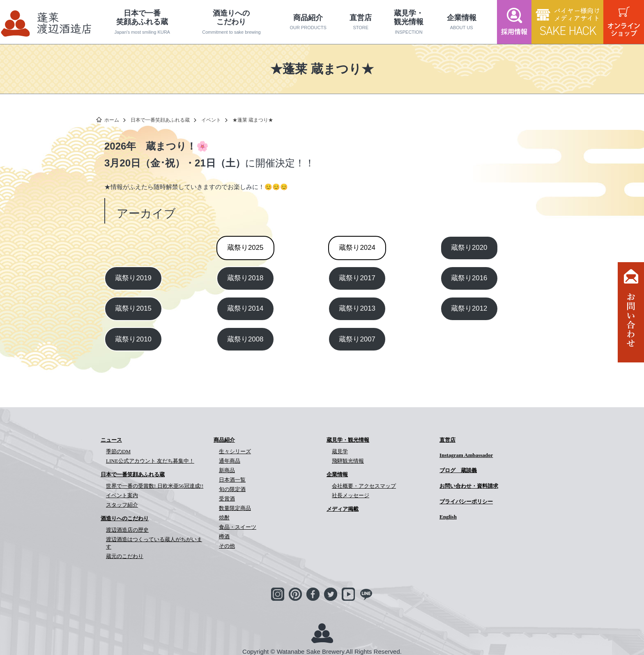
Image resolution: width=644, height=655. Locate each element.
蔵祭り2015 (133, 308)
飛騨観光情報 (348, 461)
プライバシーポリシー (466, 502)
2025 (245, 248)
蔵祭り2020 (469, 248)
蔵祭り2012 (469, 308)
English (448, 517)
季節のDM (118, 451)
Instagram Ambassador (466, 455)
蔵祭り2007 (357, 339)
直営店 (361, 22)
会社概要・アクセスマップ (364, 486)
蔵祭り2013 (357, 308)
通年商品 (230, 461)
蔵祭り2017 (357, 278)
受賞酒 (227, 499)
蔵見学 (340, 451)
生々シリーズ (235, 451)
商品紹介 (308, 22)
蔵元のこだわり (125, 556)
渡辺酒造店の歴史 (127, 530)
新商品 (227, 470)
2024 (357, 248)
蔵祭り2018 (245, 278)
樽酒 (224, 536)
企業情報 (461, 22)
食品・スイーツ (238, 527)
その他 (227, 546)
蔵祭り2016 (469, 278)
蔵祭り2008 (245, 339)
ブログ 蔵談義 (458, 470)
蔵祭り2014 (245, 308)
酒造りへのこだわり (231, 22)
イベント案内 (122, 495)
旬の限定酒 (232, 489)
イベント (211, 120)
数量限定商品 (235, 508)
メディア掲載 (343, 509)
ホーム (112, 120)
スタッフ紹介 (122, 505)
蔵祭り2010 (133, 339)
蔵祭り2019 (133, 278)
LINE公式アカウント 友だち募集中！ (150, 461)
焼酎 (224, 518)
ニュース (111, 440)
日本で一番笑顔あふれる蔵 (142, 22)
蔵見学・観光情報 (408, 22)
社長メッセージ (351, 495)
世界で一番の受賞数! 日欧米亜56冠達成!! (155, 486)
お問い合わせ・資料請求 (469, 486)
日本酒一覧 (232, 480)
